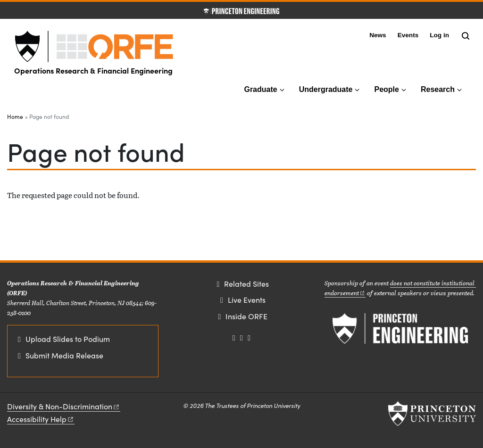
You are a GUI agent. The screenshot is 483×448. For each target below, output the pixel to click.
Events (408, 35)
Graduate (260, 89)
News (378, 35)
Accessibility (41, 419)
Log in (439, 35)
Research (438, 89)
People (386, 89)
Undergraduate (326, 89)
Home (15, 116)
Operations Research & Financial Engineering (93, 70)
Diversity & (64, 406)
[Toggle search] (466, 36)
